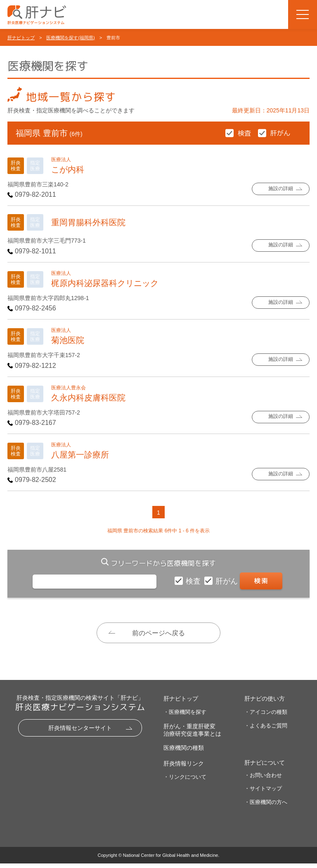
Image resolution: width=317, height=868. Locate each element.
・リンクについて (185, 781)
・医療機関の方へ (266, 807)
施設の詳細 (281, 189)
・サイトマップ (263, 793)
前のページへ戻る (158, 633)
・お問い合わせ (263, 780)
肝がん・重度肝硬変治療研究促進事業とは (192, 734)
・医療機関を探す (185, 717)
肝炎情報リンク (184, 768)
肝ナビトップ (21, 38)
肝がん (228, 581)
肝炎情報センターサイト (80, 732)
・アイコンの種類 (266, 717)
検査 (194, 581)
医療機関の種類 (184, 752)
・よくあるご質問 (266, 730)
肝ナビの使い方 (265, 703)
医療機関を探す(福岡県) (70, 38)
